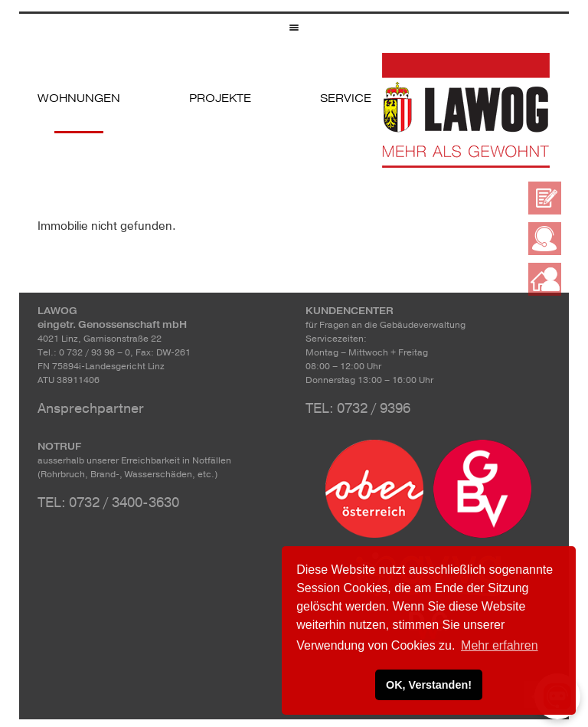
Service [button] (346, 98)
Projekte (220, 98)
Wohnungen (79, 98)
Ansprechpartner (91, 408)
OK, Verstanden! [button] (429, 685)
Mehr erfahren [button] (500, 645)
